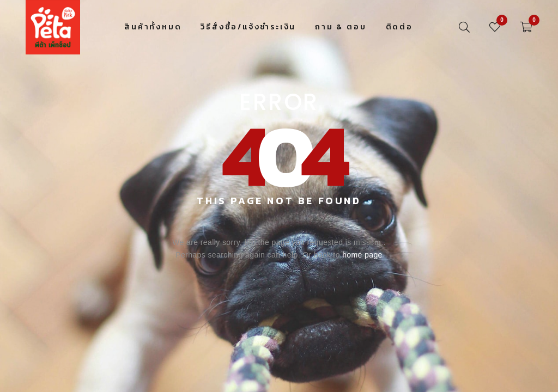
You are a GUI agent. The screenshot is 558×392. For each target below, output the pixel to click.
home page (362, 255)
